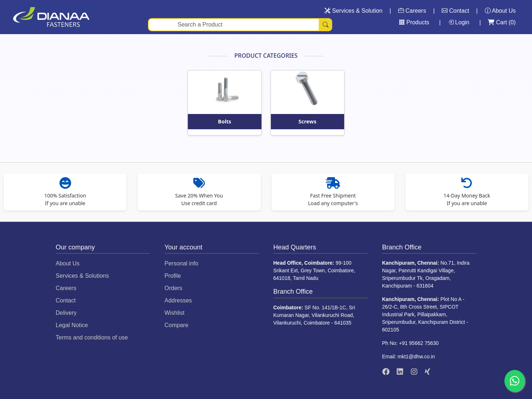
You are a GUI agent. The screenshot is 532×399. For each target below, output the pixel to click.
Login (459, 22)
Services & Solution (353, 11)
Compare (177, 325)
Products (414, 22)
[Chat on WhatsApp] (515, 381)
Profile (173, 276)
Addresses (178, 300)
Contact (455, 11)
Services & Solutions (83, 276)
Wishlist (175, 313)
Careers (412, 11)
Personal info (182, 263)
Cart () (502, 22)
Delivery (66, 313)
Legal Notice (72, 325)
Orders (174, 288)
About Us (500, 11)
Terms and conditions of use (92, 337)
